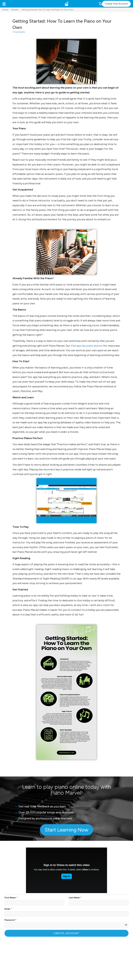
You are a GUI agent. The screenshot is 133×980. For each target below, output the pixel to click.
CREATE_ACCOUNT (66, 933)
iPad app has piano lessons (87, 346)
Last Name (74, 898)
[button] (4, 4)
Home (5, 10)
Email (7, 909)
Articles (15, 10)
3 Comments (19, 32)
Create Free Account (116, 4)
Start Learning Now (66, 830)
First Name (10, 898)
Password (10, 920)
